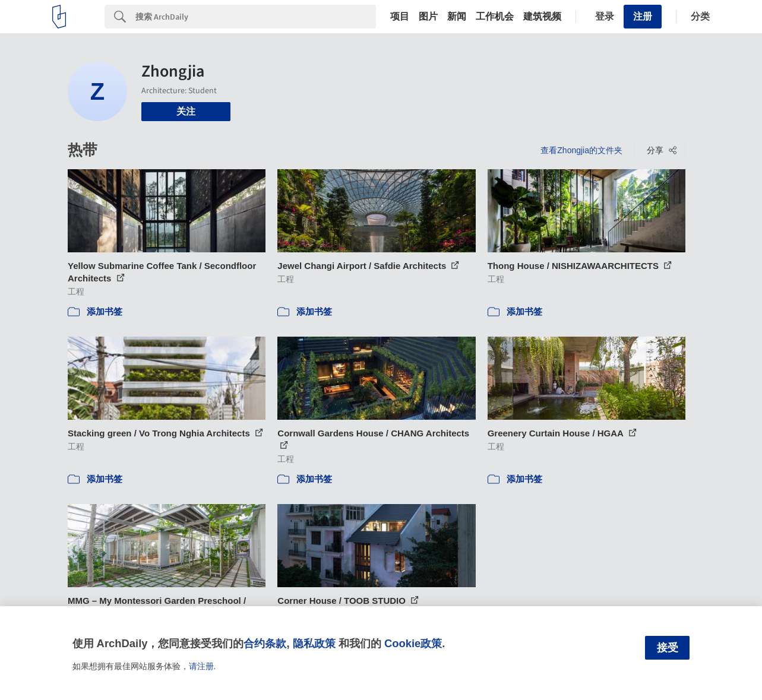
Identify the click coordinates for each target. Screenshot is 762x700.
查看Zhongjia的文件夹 (581, 150)
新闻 (457, 17)
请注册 (201, 666)
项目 (400, 17)
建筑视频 (542, 17)
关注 (186, 111)
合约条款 (265, 643)
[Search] (256, 17)
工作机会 (495, 17)
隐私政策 (314, 643)
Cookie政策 (413, 643)
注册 (643, 16)
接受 (668, 648)
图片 (428, 17)
